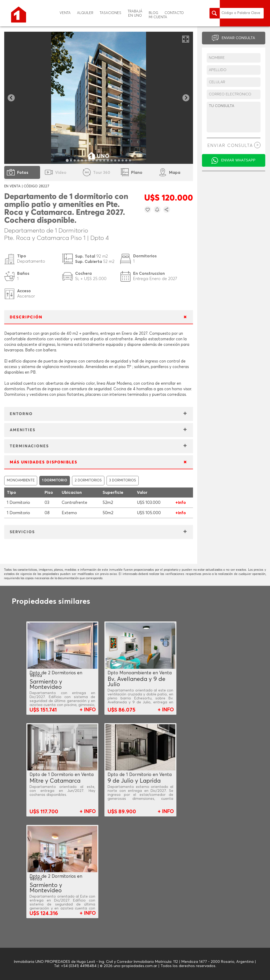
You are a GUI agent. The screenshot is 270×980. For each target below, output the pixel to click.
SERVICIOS (22, 532)
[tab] (67, 160)
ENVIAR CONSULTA (238, 38)
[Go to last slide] (11, 98)
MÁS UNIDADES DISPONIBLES (44, 462)
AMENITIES (23, 430)
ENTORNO (21, 414)
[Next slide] (186, 98)
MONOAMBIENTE (21, 480)
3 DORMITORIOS (123, 480)
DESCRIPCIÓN (26, 317)
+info (181, 503)
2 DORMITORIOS (88, 480)
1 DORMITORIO (55, 480)
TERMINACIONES (29, 446)
